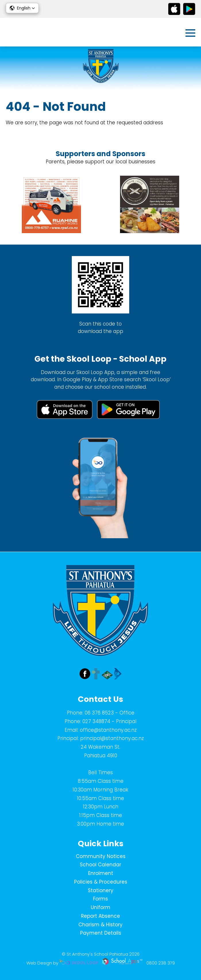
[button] (22, 8)
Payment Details (101, 933)
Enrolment (101, 873)
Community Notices (101, 856)
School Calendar (100, 865)
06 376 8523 (99, 713)
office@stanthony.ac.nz (108, 730)
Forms (100, 899)
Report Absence (100, 916)
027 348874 (96, 721)
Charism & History (100, 925)
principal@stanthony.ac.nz (112, 738)
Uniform (100, 907)
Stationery (101, 890)
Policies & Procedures (101, 882)
